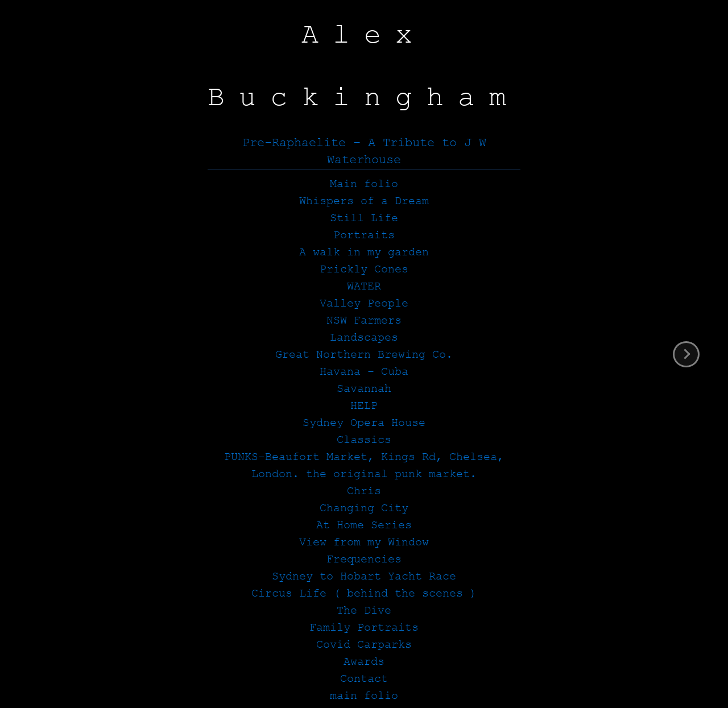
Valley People (364, 303)
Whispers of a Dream (364, 201)
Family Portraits (364, 628)
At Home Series (364, 525)
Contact (364, 679)
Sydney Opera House (364, 423)
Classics (364, 440)
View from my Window (364, 542)
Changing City (364, 508)
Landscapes (364, 338)
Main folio (364, 184)
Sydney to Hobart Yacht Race (364, 576)
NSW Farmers (364, 320)
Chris (364, 491)
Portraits (364, 235)
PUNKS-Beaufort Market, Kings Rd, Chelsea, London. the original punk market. (364, 465)
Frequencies (364, 559)
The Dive (364, 610)
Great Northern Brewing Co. (364, 355)
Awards (364, 662)
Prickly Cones (364, 269)
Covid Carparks (364, 645)
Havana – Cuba (364, 372)
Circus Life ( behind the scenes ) (364, 593)
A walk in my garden (364, 252)
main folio (364, 696)
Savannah (364, 389)
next (686, 354)
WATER (364, 286)
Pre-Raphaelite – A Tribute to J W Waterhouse (364, 152)
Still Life (364, 218)
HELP (364, 406)
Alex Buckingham (364, 66)
